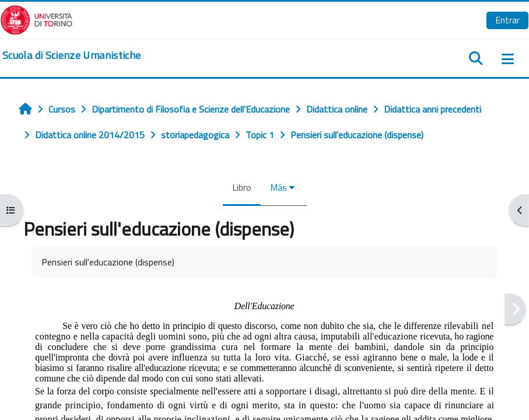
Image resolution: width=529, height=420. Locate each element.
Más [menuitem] (278, 187)
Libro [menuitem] (242, 187)
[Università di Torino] (36, 19)
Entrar (507, 20)
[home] (71, 55)
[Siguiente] (515, 309)
